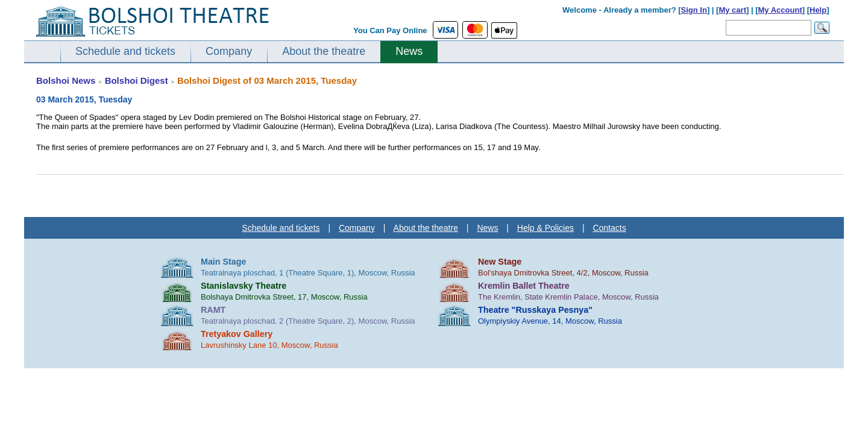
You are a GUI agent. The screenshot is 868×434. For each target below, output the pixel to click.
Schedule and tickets (125, 51)
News (409, 51)
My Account (780, 10)
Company (229, 51)
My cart (732, 10)
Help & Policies (546, 228)
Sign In (694, 10)
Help (818, 10)
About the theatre (324, 51)
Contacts (609, 228)
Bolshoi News (66, 80)
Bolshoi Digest (137, 80)
